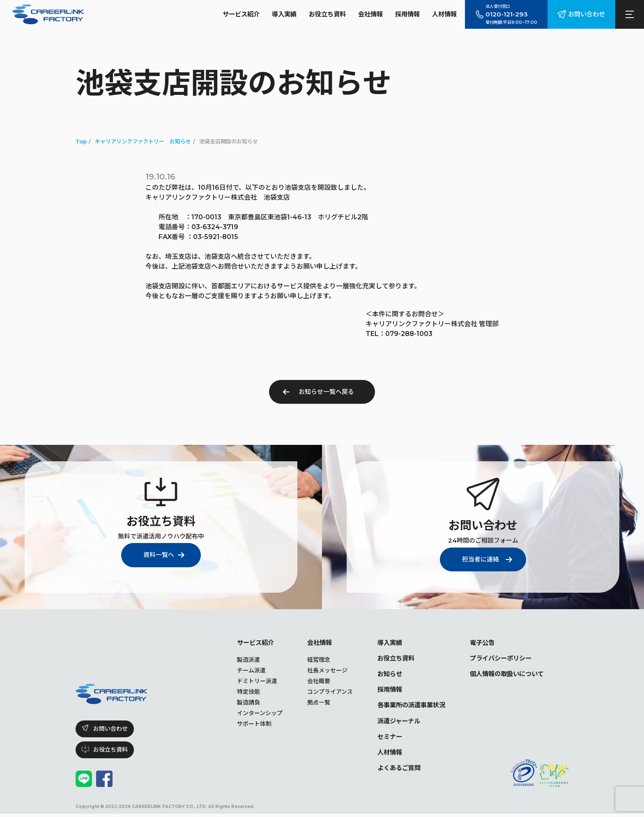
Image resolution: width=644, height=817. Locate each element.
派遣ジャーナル (391, 723)
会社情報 (364, 14)
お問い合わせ (585, 14)
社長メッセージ (318, 671)
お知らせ (381, 675)
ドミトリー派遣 (248, 681)
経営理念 (309, 660)
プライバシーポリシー (498, 659)
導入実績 (274, 14)
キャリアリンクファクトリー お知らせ (143, 141)
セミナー (381, 739)
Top (81, 141)
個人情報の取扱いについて (504, 675)
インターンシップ (250, 713)
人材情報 (441, 14)
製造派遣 (239, 660)
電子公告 (478, 643)
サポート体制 (245, 724)
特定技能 (239, 692)
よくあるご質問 (391, 771)
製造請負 (239, 703)
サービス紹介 (228, 14)
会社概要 (309, 681)
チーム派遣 (242, 671)
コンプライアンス (321, 692)
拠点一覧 (309, 703)
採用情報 (402, 14)
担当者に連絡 (479, 559)
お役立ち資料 (319, 14)
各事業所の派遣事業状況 (404, 707)
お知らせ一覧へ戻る (326, 392)
